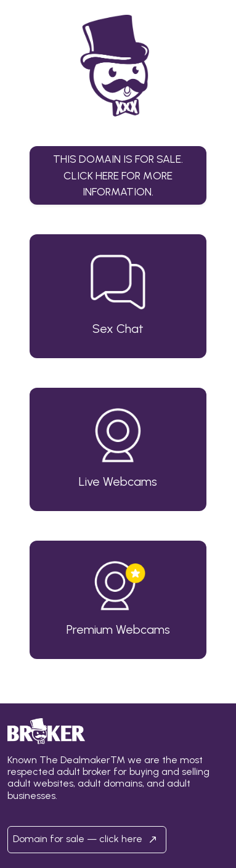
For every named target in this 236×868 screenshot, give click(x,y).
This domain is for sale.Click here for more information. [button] (118, 175)
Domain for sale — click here (87, 840)
